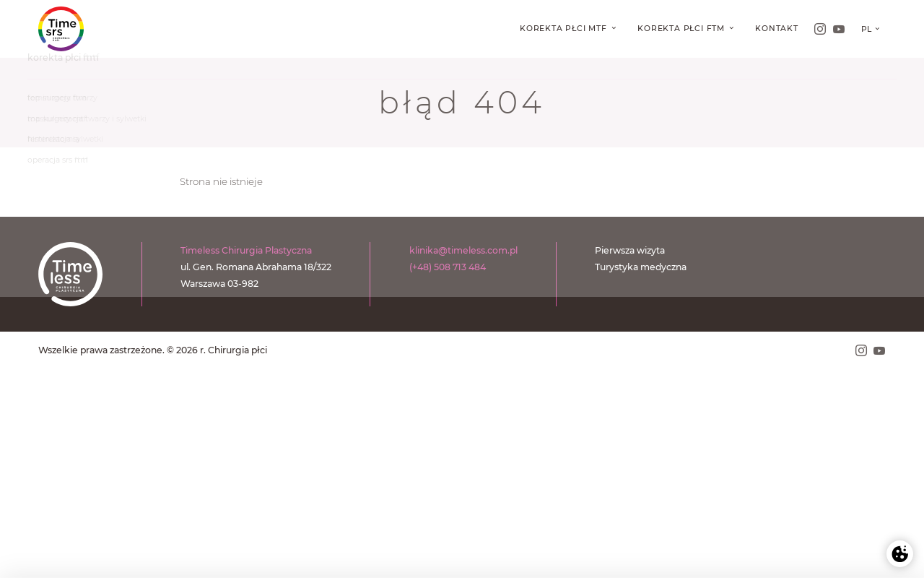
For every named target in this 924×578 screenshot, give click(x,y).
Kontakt (777, 29)
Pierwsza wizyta (630, 250)
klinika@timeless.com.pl (463, 250)
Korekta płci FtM (683, 29)
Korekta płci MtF (565, 29)
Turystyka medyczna (641, 267)
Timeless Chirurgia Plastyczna (246, 250)
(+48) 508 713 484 (448, 267)
